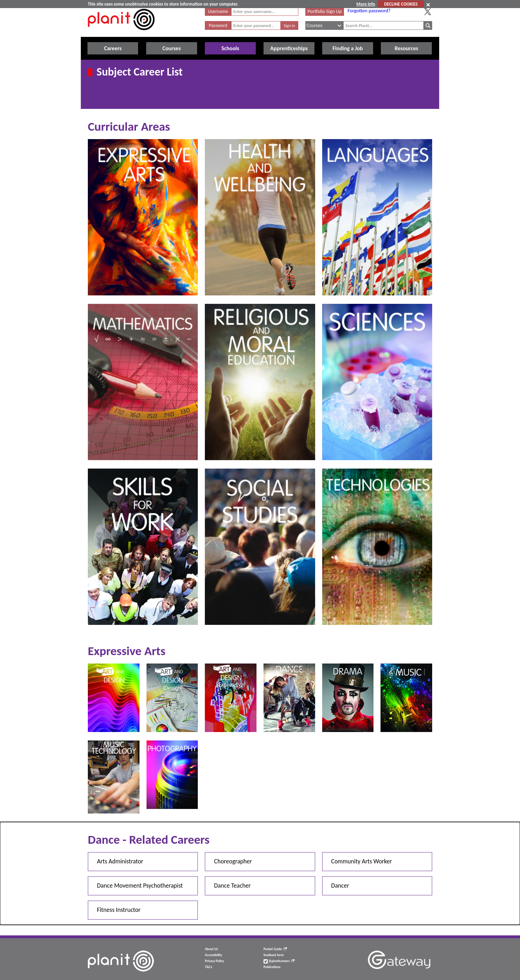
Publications (272, 967)
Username (218, 11)
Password (218, 25)
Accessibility (213, 955)
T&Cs (208, 967)
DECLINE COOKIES (401, 4)
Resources (406, 48)
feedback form (274, 955)
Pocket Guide (275, 949)
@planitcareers (279, 961)
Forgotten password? (369, 11)
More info (366, 4)
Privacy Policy (214, 961)
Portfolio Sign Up (325, 11)
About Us (211, 949)
